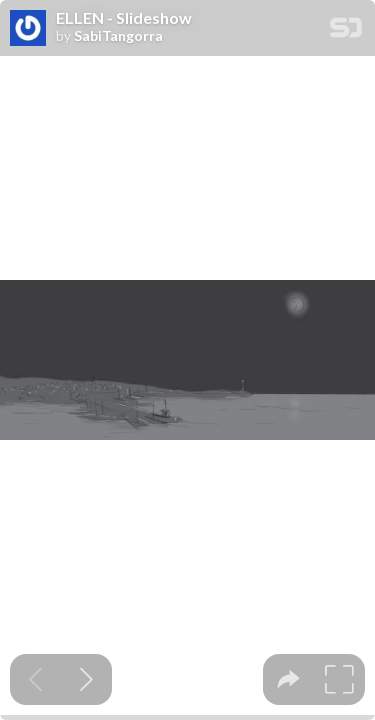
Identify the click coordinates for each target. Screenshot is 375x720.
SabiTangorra (118, 36)
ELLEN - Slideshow (124, 18)
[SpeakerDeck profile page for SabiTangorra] (28, 29)
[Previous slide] (35, 679)
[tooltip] (288, 679)
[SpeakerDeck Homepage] (346, 31)
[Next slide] (86, 679)
